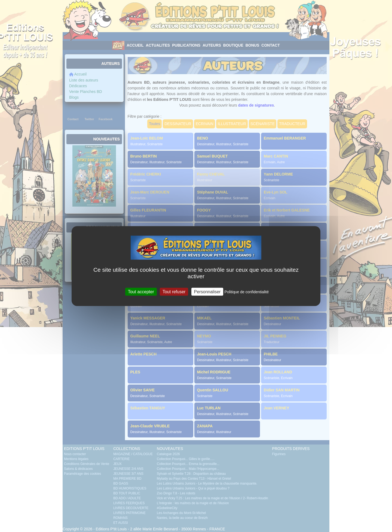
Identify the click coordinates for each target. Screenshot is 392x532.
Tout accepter (141, 291)
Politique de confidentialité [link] (247, 292)
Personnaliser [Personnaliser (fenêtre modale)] (207, 291)
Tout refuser (174, 291)
